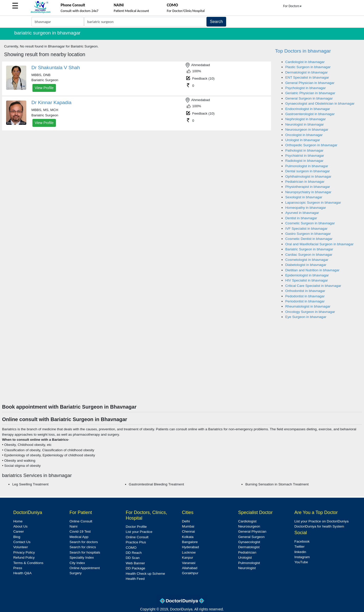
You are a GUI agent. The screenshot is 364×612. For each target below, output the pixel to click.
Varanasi (189, 563)
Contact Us (22, 542)
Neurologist (247, 568)
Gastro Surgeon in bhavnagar (308, 234)
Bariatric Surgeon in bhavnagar (309, 249)
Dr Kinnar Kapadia (51, 102)
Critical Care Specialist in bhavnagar (313, 286)
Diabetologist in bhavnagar (306, 265)
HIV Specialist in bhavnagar (307, 280)
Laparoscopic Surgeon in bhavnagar (313, 203)
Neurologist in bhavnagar (305, 124)
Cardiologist (247, 521)
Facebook (302, 541)
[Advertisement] (182, 365)
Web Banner (135, 563)
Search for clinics (83, 547)
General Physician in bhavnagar (310, 83)
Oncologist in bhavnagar (304, 135)
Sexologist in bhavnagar (304, 197)
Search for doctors (84, 542)
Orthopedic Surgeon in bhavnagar (311, 145)
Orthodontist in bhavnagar (305, 291)
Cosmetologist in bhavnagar (307, 260)
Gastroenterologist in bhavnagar (310, 114)
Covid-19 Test (80, 531)
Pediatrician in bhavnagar (305, 182)
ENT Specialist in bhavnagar (307, 77)
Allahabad (190, 568)
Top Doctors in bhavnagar (303, 51)
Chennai (189, 531)
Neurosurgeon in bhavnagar (307, 130)
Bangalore (190, 542)
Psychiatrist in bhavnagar (305, 156)
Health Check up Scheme (145, 574)
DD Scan (132, 558)
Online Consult (81, 521)
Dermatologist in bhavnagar (307, 72)
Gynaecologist (249, 542)
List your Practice (139, 532)
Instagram (302, 557)
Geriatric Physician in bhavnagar (310, 93)
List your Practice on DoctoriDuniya (321, 521)
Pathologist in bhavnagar (305, 150)
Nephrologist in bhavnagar (306, 119)
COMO (131, 548)
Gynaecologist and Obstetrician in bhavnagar (320, 103)
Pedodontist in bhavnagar (305, 296)
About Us (20, 526)
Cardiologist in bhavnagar (305, 62)
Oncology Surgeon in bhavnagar (310, 312)
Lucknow (189, 552)
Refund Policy (24, 558)
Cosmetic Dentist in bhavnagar (309, 239)
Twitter (299, 547)
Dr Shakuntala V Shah (56, 68)
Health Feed (135, 579)
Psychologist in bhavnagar (306, 88)
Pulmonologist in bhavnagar (307, 166)
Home (18, 521)
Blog (17, 537)
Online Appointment (85, 568)
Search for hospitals (85, 552)
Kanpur (188, 558)
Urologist (245, 558)
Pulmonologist (249, 563)
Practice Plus (136, 542)
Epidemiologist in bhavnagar (307, 275)
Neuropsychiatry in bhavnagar (308, 192)
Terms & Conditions (28, 563)
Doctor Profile (136, 527)
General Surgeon (251, 537)
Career (19, 531)
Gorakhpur (190, 573)
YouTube (301, 562)
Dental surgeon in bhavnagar (308, 171)
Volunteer (21, 547)
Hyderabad (191, 547)
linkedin (300, 552)
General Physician (252, 531)
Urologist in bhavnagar (303, 140)
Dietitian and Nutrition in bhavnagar (312, 270)
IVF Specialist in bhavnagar (306, 229)
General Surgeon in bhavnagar (309, 98)
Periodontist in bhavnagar (305, 301)
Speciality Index (82, 558)
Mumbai (188, 526)
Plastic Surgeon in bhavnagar (308, 67)
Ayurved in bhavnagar (302, 213)
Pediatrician (247, 552)
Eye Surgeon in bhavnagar (306, 317)
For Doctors (293, 6)
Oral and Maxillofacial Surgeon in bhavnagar (320, 244)
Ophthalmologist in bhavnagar (308, 176)
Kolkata (188, 537)
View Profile (44, 88)
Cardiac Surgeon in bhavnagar (309, 255)
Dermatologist (249, 547)
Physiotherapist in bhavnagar (308, 187)
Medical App (79, 537)
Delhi (186, 521)
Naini (73, 526)
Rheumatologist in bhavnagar (308, 306)
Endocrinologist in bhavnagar (308, 109)
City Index (77, 563)
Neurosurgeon (249, 526)
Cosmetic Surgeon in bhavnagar (310, 223)
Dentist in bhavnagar (301, 218)
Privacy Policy (24, 552)
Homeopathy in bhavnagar (306, 208)
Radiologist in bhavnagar (305, 161)
